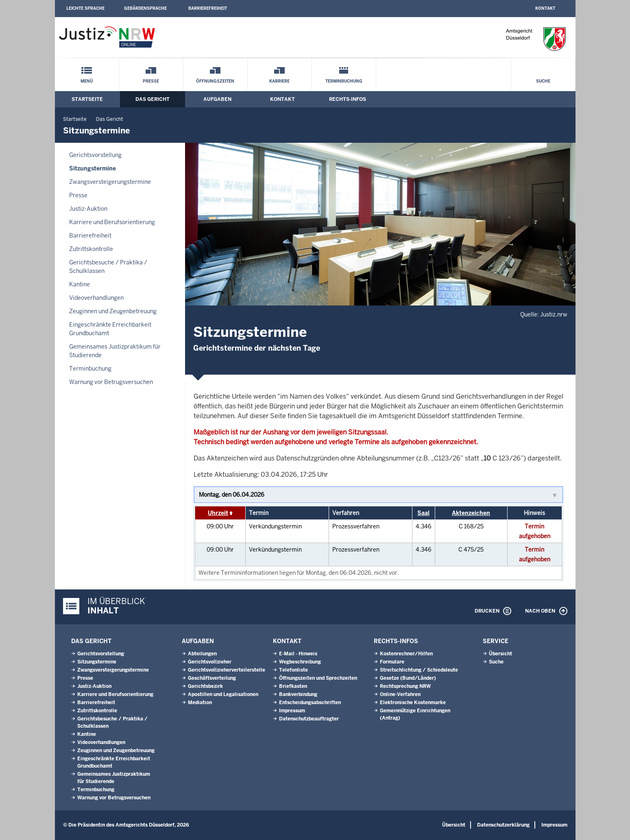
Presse (151, 81)
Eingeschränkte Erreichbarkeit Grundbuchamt (110, 329)
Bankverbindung (298, 694)
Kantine (80, 284)
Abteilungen (202, 654)
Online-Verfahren (400, 694)
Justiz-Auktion (88, 209)
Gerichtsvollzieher (210, 662)
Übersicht (500, 654)
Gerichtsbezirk (205, 686)
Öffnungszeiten (215, 81)
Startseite (87, 99)
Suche (543, 81)
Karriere (279, 81)
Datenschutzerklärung (503, 825)
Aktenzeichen (471, 513)
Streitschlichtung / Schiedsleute (419, 670)
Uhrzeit (218, 513)
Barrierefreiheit (208, 8)
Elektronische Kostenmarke (413, 703)
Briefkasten (293, 686)
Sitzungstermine (93, 168)
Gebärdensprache (145, 8)
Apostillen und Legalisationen (223, 694)
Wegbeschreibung (300, 662)
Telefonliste (293, 670)
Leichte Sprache (85, 8)
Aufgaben (217, 99)
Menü (87, 81)
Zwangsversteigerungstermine (110, 182)
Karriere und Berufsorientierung (112, 222)
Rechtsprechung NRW (405, 686)
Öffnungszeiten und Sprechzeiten (318, 678)
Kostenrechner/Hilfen (406, 654)
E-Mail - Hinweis (298, 654)
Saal (423, 513)
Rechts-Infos (348, 99)
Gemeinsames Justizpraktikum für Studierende (115, 351)
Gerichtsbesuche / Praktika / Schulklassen (108, 267)
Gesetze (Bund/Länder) (408, 678)
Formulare (392, 662)
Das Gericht (153, 99)
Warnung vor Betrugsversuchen (111, 382)
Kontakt (545, 8)
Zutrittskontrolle (91, 249)
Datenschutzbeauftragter (309, 719)
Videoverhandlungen (96, 298)
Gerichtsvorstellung (95, 155)
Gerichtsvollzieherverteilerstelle (227, 670)
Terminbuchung (344, 81)
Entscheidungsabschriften (310, 703)
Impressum (292, 711)
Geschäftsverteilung (212, 678)
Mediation (200, 703)
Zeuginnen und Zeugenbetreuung (113, 311)
